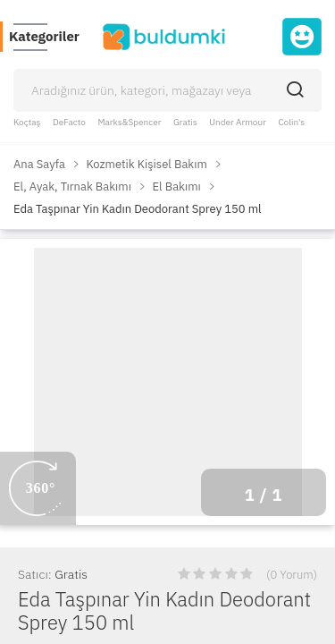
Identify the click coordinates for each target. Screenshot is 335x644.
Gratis (185, 122)
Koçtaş (27, 122)
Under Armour (238, 122)
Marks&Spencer (129, 122)
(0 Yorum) (292, 575)
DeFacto (69, 122)
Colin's (291, 122)
